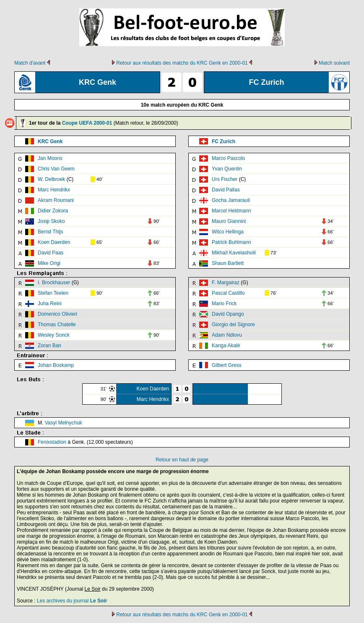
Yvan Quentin (227, 169)
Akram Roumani (56, 200)
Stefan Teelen (53, 293)
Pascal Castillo (228, 293)
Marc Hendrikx (54, 190)
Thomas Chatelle (57, 325)
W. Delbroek (51, 179)
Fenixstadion (52, 442)
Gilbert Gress (227, 365)
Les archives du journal (72, 601)
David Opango (228, 314)
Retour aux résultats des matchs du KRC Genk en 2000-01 (182, 63)
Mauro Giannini (229, 221)
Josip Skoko (51, 221)
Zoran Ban (49, 346)
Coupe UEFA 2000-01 (87, 123)
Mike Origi (49, 263)
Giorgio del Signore (233, 325)
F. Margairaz (226, 283)
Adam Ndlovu (227, 335)
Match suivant (334, 63)
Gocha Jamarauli (231, 200)
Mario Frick (224, 304)
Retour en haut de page (182, 460)
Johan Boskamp (56, 365)
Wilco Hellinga (228, 232)
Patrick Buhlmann (231, 242)
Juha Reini (50, 304)
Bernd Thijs (50, 232)
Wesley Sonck (54, 335)
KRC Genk (50, 141)
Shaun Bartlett (228, 263)
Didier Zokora (53, 211)
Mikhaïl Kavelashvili (234, 253)
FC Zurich (224, 141)
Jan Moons (50, 158)
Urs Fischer (225, 179)
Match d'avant (30, 63)
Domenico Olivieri (57, 314)
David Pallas (226, 190)
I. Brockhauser (54, 283)
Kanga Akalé (226, 346)
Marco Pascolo (228, 158)
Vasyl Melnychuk (64, 423)
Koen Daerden (54, 242)
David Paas (51, 253)
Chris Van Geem (56, 169)
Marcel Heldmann (231, 211)
